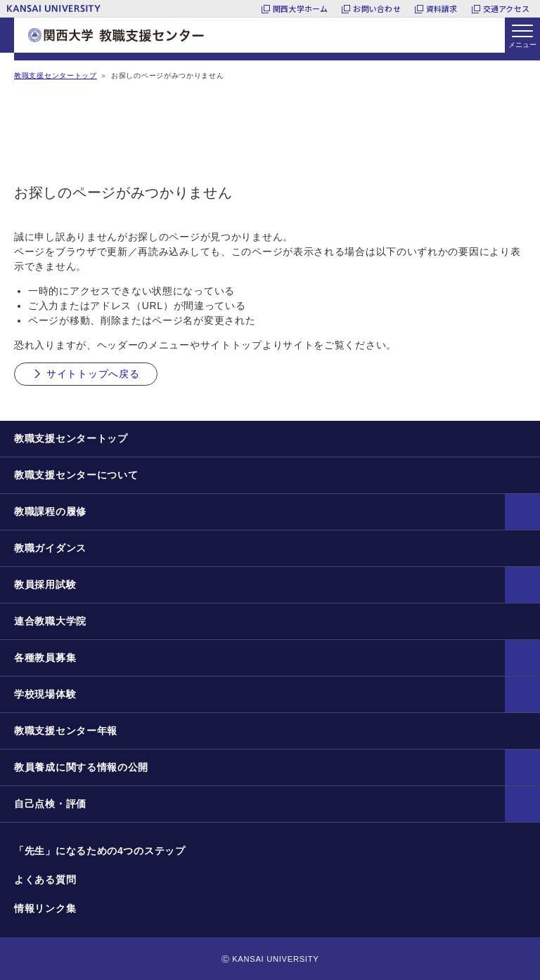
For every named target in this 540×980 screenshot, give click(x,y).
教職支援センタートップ (56, 76)
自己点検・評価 (50, 804)
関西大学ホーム (301, 8)
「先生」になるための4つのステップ (100, 851)
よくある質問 (45, 880)
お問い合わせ (377, 8)
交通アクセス (506, 8)
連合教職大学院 (50, 621)
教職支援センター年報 (66, 731)
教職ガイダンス (50, 548)
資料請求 (442, 8)
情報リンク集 (45, 908)
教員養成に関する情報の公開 (81, 767)
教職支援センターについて (76, 475)
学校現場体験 (45, 694)
